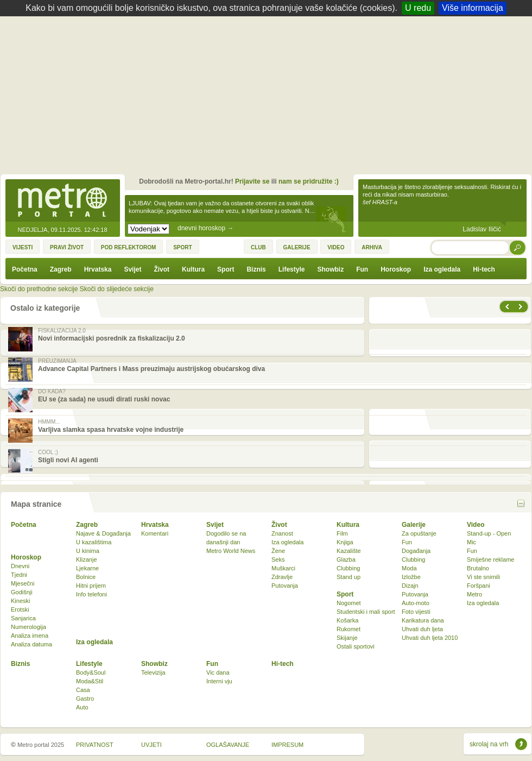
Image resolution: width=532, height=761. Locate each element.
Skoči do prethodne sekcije (39, 289)
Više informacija (473, 8)
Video (476, 525)
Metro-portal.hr (62, 201)
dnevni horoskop (205, 228)
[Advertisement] (269, 98)
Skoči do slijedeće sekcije (117, 289)
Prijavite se (252, 181)
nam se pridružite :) (309, 181)
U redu (418, 8)
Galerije (414, 525)
